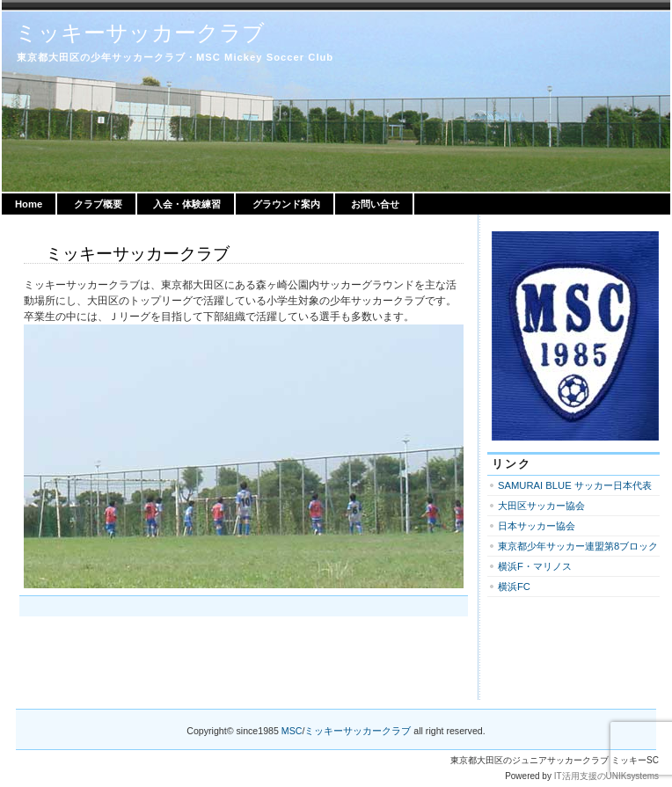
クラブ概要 (98, 204)
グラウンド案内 (286, 204)
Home (29, 204)
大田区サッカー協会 (541, 506)
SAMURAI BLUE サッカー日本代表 (575, 485)
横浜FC (514, 587)
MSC (292, 731)
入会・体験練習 (187, 204)
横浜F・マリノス (535, 566)
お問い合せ (375, 204)
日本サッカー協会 (537, 526)
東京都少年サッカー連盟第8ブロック (578, 546)
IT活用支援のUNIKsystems (606, 776)
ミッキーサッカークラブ (140, 33)
